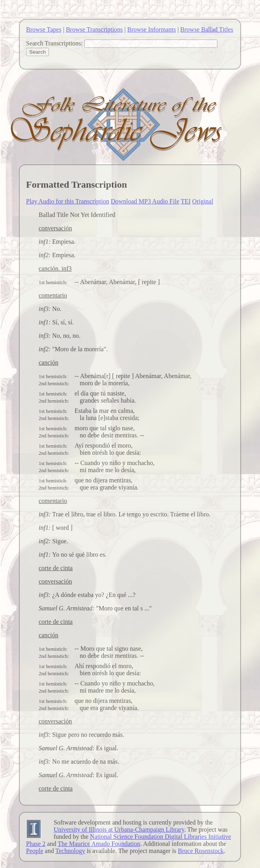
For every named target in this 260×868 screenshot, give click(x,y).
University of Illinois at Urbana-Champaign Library (119, 829)
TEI (186, 201)
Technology (70, 851)
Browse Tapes (44, 29)
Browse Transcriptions (94, 29)
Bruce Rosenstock (201, 851)
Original (203, 201)
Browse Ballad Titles (207, 29)
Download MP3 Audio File (145, 201)
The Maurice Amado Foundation (99, 844)
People (35, 851)
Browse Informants (152, 29)
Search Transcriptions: (54, 43)
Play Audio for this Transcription (68, 201)
